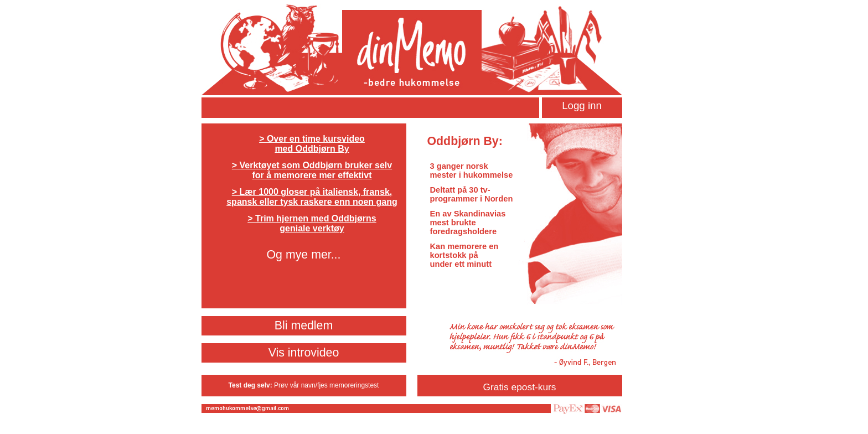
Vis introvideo (304, 353)
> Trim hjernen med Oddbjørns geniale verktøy (312, 223)
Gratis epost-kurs (520, 387)
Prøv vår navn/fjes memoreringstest (326, 385)
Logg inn (582, 105)
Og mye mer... (304, 255)
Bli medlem (304, 325)
